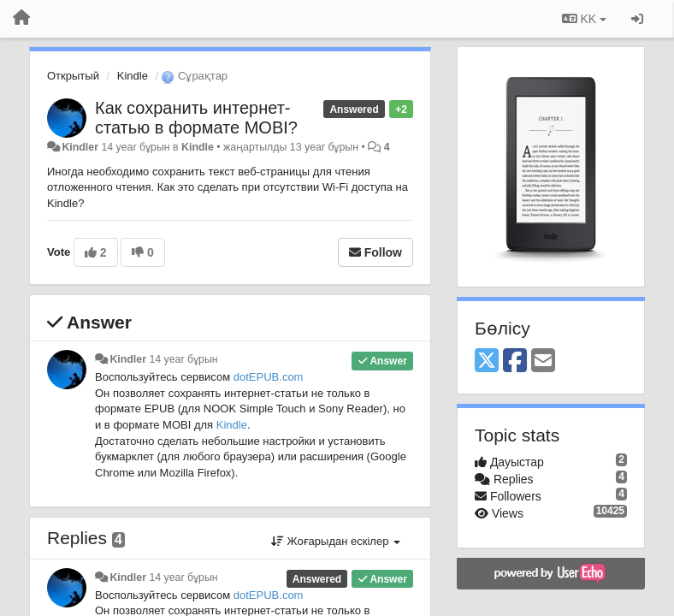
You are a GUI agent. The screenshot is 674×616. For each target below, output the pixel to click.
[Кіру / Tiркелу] (637, 19)
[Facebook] (515, 361)
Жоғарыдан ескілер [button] (336, 541)
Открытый (73, 76)
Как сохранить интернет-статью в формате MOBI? (196, 118)
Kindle (133, 76)
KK (584, 19)
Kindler (80, 147)
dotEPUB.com (269, 377)
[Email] (543, 361)
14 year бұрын (183, 359)
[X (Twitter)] (487, 361)
